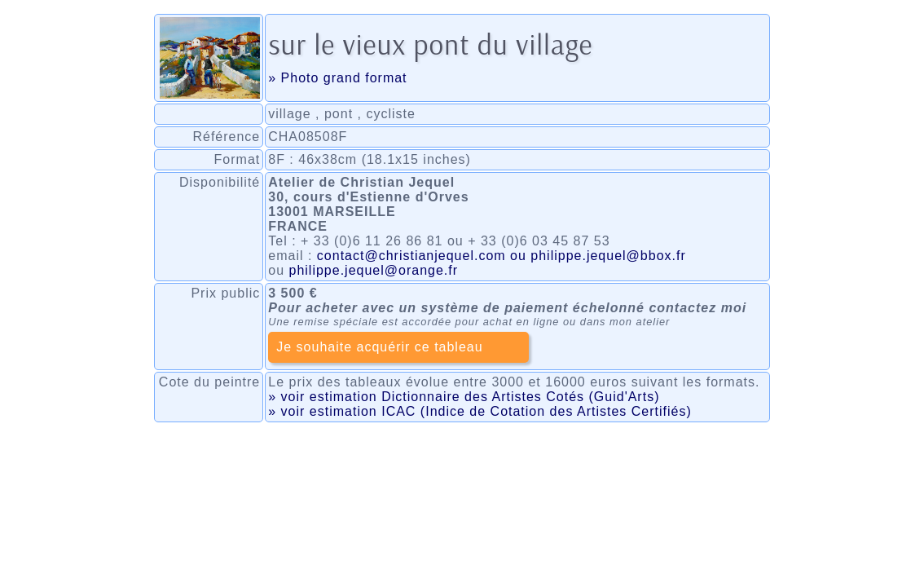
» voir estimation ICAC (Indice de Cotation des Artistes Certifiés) (480, 411)
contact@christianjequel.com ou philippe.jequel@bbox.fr (502, 256)
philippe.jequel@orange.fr (374, 270)
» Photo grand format (337, 78)
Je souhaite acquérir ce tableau (379, 347)
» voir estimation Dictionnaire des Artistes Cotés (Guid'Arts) (464, 397)
